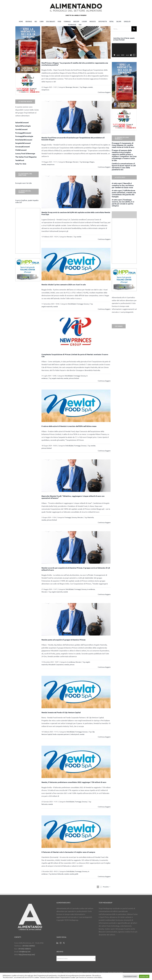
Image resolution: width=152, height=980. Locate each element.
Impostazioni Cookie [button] (130, 976)
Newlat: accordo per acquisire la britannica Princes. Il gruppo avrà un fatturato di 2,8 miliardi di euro (76, 569)
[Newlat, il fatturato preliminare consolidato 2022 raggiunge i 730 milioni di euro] (76, 762)
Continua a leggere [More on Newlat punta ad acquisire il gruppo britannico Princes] (104, 667)
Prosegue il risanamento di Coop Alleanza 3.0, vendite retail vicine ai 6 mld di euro (123, 145)
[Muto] (131, 55)
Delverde (60, 874)
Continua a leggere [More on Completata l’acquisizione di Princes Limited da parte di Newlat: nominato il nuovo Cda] (104, 381)
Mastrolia (91, 517)
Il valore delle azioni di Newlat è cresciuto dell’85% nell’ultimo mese (69, 426)
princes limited (74, 378)
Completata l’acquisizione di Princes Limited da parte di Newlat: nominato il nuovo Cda (75, 355)
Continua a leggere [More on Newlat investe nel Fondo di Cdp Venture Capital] (104, 737)
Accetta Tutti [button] (144, 976)
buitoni (54, 874)
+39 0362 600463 (28, 946)
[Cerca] (134, 29)
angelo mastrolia (47, 306)
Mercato (75, 87)
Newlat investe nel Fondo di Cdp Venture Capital (61, 712)
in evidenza (91, 589)
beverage (86, 162)
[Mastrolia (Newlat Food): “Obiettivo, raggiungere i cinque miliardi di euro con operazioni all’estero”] (76, 476)
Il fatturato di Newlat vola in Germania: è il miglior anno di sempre (68, 852)
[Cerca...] (122, 29)
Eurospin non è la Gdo (23, 183)
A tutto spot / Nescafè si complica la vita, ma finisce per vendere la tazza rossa (123, 185)
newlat (90, 87)
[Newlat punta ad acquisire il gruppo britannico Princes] (76, 619)
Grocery (86, 304)
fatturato (45, 804)
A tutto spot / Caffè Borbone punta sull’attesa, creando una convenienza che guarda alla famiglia (124, 193)
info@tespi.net (25, 951)
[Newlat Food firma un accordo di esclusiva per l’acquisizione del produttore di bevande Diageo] (76, 117)
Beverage (69, 87)
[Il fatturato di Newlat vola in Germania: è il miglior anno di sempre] (76, 832)
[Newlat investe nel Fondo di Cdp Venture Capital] (76, 692)
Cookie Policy (90, 972)
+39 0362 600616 (24, 949)
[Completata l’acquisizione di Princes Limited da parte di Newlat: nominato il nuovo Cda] (76, 334)
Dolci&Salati (72, 304)
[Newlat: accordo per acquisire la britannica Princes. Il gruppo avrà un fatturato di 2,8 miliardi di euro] (76, 547)
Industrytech (75, 734)
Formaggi (80, 304)
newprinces (45, 90)
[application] (124, 50)
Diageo (85, 87)
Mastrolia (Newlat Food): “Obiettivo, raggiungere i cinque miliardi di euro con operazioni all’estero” (73, 497)
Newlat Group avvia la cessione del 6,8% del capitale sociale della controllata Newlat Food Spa (76, 213)
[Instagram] (61, 943)
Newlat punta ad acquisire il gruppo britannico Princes (63, 640)
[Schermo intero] (134, 55)
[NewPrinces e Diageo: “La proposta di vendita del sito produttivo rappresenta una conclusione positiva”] (76, 42)
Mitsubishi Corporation (56, 664)
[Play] (115, 55)
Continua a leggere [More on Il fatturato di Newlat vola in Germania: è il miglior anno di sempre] (104, 876)
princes (72, 664)
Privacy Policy (101, 972)
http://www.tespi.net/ (27, 954)
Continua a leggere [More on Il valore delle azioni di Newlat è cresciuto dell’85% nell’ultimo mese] (104, 451)
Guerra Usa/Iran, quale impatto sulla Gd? (27, 201)
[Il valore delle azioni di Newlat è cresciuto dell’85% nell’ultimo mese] (76, 406)
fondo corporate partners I (61, 734)
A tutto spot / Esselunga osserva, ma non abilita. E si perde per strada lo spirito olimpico (123, 203)
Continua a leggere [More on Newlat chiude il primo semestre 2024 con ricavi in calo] (104, 309)
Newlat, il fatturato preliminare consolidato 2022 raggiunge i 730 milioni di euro (74, 782)
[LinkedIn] (57, 943)
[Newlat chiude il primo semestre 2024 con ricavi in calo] (76, 264)
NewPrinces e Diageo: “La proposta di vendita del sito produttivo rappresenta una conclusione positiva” (75, 64)
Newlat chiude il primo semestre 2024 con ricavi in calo (64, 285)
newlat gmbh (74, 874)
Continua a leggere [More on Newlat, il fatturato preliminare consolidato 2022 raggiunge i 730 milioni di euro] (104, 807)
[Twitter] (64, 943)
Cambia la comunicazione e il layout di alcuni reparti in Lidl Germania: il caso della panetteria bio (124, 167)
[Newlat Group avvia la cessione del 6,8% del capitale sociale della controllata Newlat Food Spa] (76, 192)
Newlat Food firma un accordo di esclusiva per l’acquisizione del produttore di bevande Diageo (73, 139)
